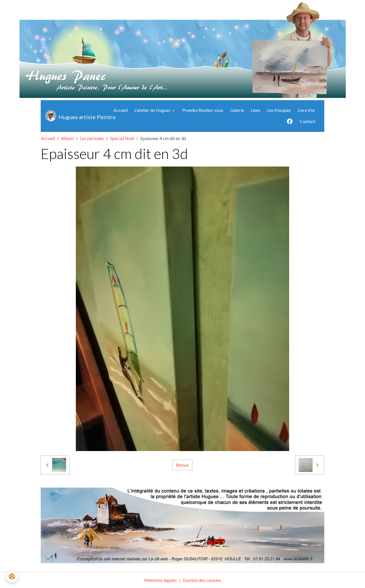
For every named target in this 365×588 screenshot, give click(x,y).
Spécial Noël (122, 138)
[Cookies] (12, 576)
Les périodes (92, 138)
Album (67, 138)
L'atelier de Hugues (153, 110)
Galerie (237, 110)
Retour (182, 465)
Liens (256, 110)
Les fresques (279, 110)
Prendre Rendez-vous (203, 110)
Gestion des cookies (202, 580)
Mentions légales (160, 580)
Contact (308, 121)
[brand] (75, 116)
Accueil (121, 110)
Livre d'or (306, 110)
